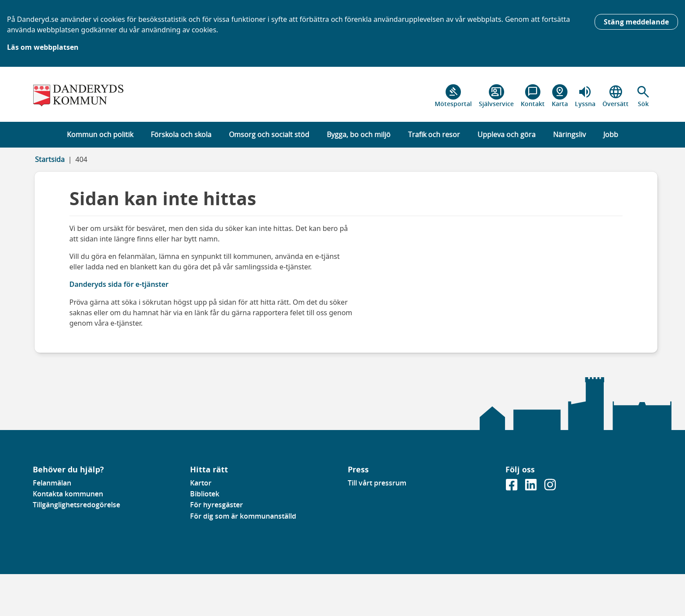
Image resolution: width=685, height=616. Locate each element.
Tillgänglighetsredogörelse (76, 505)
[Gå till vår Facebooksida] (512, 487)
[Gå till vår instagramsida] (550, 487)
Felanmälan (52, 483)
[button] (643, 96)
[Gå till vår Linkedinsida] (532, 487)
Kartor (201, 483)
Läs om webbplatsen (43, 47)
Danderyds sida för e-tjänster (119, 284)
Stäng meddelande (636, 22)
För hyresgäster (216, 505)
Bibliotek (205, 494)
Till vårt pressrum (377, 483)
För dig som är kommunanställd (243, 516)
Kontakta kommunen (68, 494)
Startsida (50, 159)
